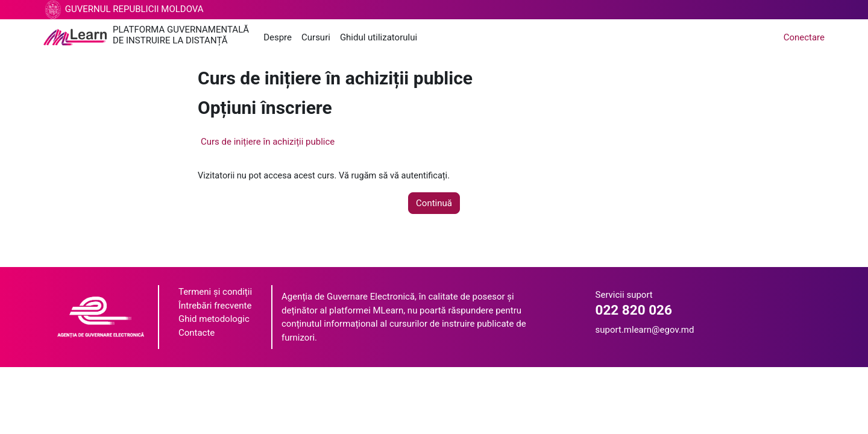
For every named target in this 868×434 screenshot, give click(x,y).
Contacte (197, 333)
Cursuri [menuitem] (316, 37)
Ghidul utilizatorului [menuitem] (379, 37)
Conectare (804, 37)
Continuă (434, 204)
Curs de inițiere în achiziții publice (268, 142)
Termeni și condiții (215, 292)
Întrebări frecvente (215, 306)
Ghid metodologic (214, 319)
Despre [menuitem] (278, 37)
